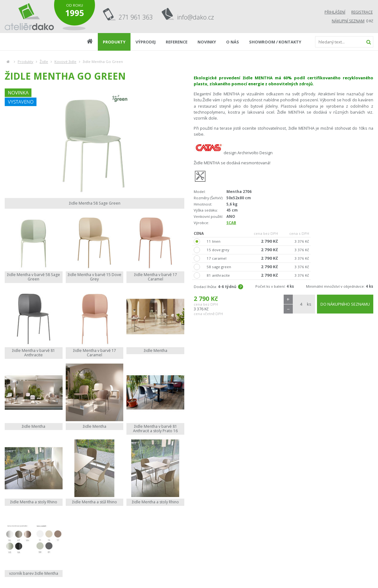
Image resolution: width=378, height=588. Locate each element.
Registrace (362, 12)
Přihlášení (335, 12)
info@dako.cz (196, 17)
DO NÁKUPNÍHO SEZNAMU (345, 304)
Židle (44, 62)
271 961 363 (136, 17)
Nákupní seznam (348, 21)
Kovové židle (65, 62)
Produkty (25, 62)
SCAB (231, 223)
